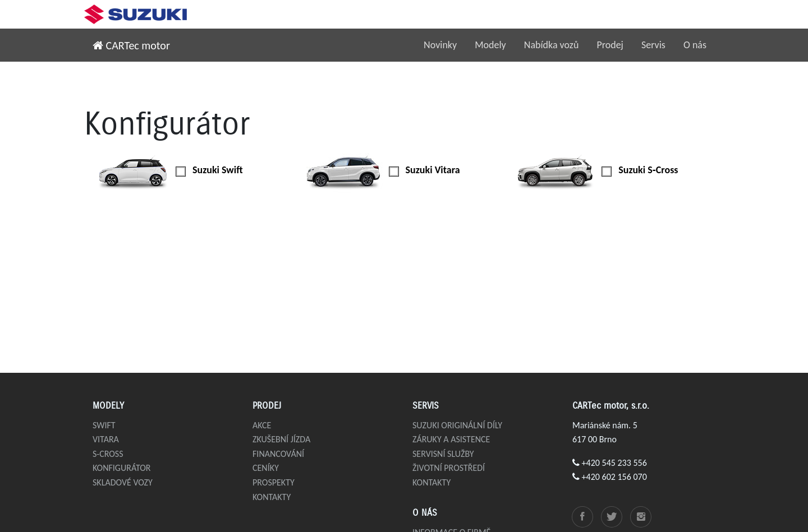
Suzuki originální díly (457, 425)
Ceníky (266, 468)
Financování (278, 454)
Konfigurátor (122, 468)
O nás (695, 45)
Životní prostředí (449, 468)
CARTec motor (131, 45)
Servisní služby (443, 454)
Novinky (440, 45)
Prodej (610, 45)
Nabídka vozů (552, 45)
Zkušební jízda (281, 439)
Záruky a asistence (451, 439)
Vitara (106, 439)
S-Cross (108, 454)
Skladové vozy (123, 482)
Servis (653, 45)
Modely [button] (490, 45)
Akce (262, 425)
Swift (104, 425)
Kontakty (272, 497)
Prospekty (274, 482)
